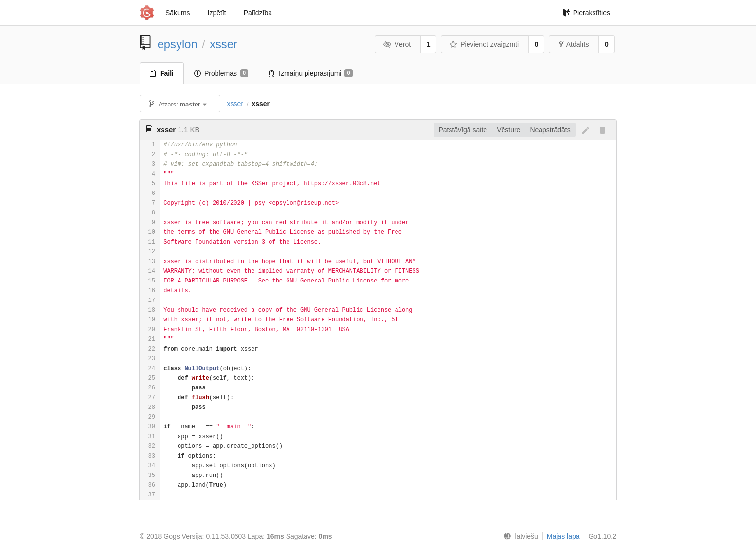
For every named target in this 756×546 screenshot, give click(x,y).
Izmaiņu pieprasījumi (311, 73)
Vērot (397, 44)
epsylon (178, 44)
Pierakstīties (586, 13)
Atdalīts (574, 44)
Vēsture (508, 130)
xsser (224, 44)
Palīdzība (258, 13)
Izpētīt (217, 13)
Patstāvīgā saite (463, 130)
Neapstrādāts (550, 130)
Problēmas (221, 73)
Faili (162, 73)
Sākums (178, 13)
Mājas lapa (563, 536)
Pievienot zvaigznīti (484, 44)
